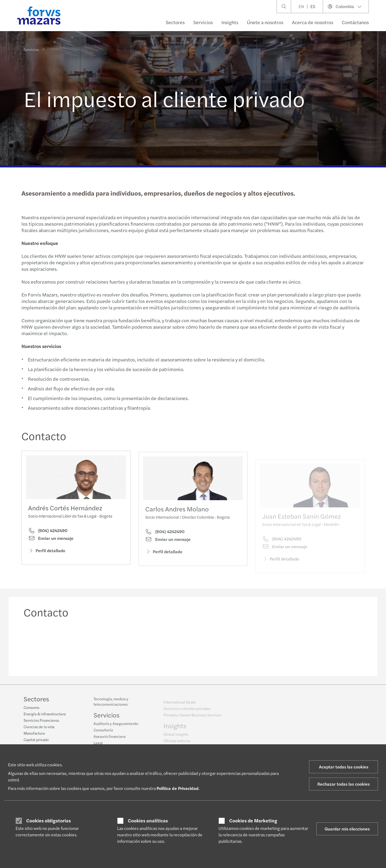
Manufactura (34, 734)
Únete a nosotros (265, 22)
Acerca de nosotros (313, 22)
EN (301, 6)
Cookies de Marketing (253, 821)
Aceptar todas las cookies (344, 767)
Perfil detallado (47, 552)
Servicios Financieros (41, 721)
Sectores (175, 22)
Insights (230, 22)
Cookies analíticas (148, 821)
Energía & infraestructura (45, 714)
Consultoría (103, 733)
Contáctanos (355, 22)
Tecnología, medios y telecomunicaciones (111, 704)
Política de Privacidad (178, 788)
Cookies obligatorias (49, 821)
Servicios (203, 22)
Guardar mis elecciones (347, 829)
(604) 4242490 (48, 532)
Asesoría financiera (110, 739)
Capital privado (36, 740)
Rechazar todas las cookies (344, 784)
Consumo (31, 708)
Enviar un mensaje (51, 539)
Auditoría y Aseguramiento (116, 726)
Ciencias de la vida (39, 727)
